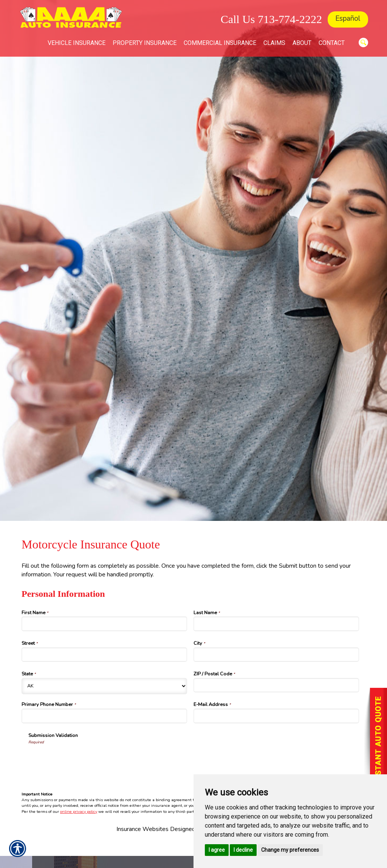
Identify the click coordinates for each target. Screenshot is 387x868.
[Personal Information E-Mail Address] (276, 716)
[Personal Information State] (104, 686)
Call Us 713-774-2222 (271, 19)
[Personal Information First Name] (104, 624)
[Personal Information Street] (104, 655)
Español (348, 19)
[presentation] (86, 760)
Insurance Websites (142, 829)
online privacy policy (79, 812)
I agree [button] (217, 850)
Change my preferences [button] (290, 850)
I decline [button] (243, 850)
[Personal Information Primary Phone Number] (104, 716)
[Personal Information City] (276, 655)
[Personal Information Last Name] (276, 624)
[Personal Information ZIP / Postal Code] (276, 685)
